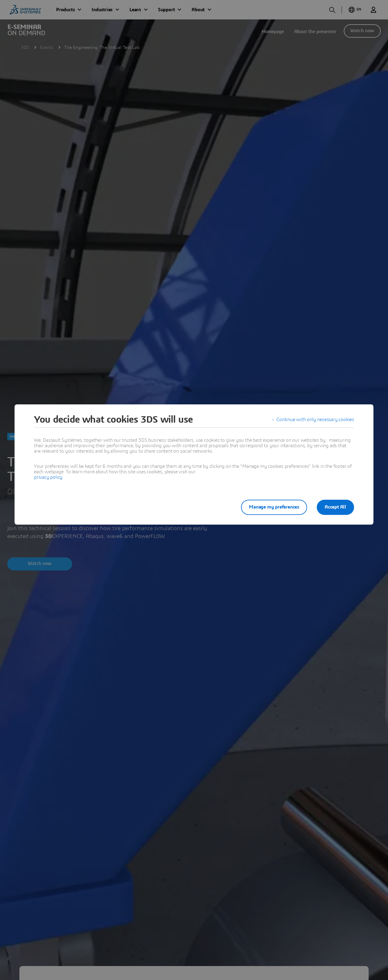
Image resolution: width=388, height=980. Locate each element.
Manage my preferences (274, 507)
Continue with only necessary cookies (315, 420)
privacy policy (48, 477)
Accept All (335, 507)
